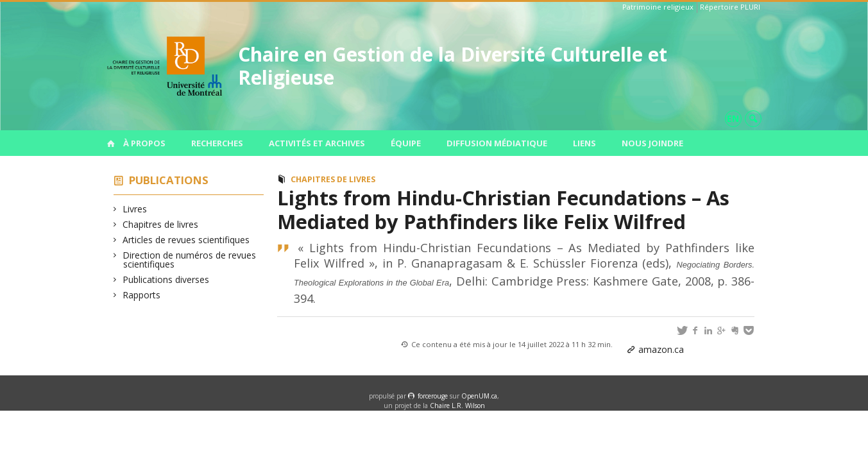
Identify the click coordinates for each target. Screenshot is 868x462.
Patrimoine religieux (658, 7)
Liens (584, 143)
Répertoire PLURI (730, 7)
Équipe (406, 143)
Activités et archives (317, 143)
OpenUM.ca (479, 396)
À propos (144, 143)
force (433, 396)
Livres (135, 209)
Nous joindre (652, 143)
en (733, 118)
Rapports (142, 295)
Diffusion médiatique (497, 143)
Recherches (217, 143)
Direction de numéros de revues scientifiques (190, 260)
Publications (169, 180)
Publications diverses (166, 279)
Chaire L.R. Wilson (457, 406)
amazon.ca (661, 349)
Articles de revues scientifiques (186, 240)
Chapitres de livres (161, 224)
